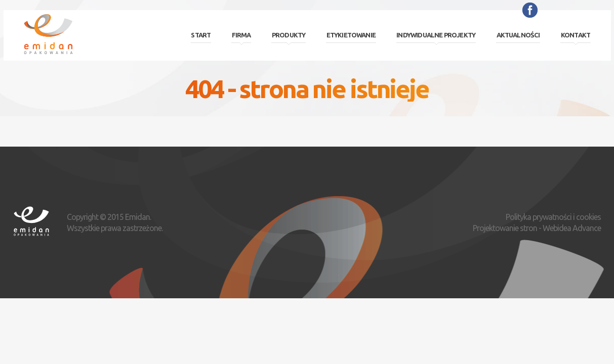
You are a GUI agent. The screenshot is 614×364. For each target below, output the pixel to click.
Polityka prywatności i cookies (553, 217)
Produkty (289, 35)
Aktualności (518, 35)
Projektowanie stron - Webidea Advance (537, 228)
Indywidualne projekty (436, 35)
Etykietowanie (351, 35)
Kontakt (576, 35)
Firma (241, 35)
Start (201, 35)
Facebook (530, 10)
